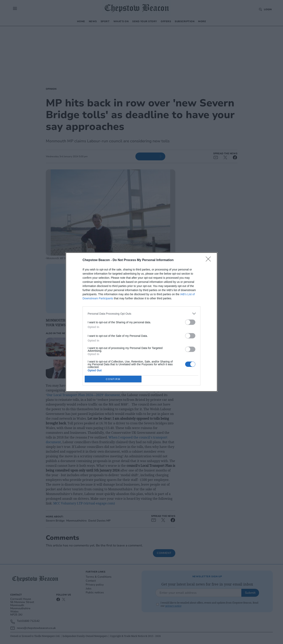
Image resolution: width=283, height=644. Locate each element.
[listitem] (141, 314)
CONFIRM (113, 379)
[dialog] (141, 322)
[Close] (209, 260)
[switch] (190, 322)
